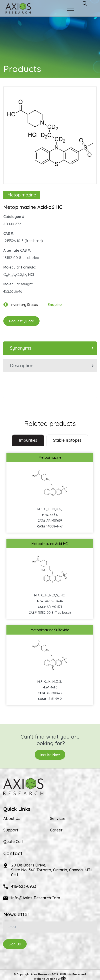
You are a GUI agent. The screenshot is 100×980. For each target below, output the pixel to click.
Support (11, 830)
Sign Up (15, 944)
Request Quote (21, 321)
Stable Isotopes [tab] (67, 440)
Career (56, 830)
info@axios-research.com (36, 898)
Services (58, 819)
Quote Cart (13, 842)
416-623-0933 (24, 886)
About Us (12, 819)
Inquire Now (50, 755)
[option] (50, 133)
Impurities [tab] (28, 440)
